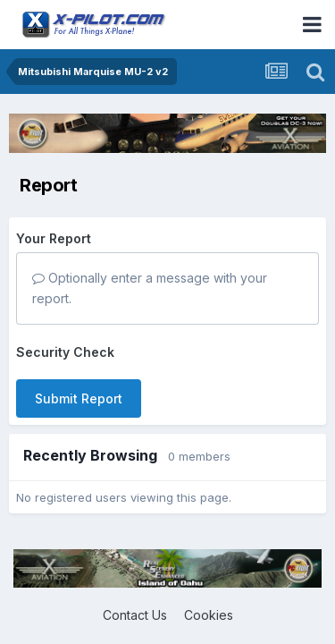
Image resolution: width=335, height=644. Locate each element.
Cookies (209, 615)
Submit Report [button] (79, 398)
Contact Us (135, 615)
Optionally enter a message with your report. (150, 288)
